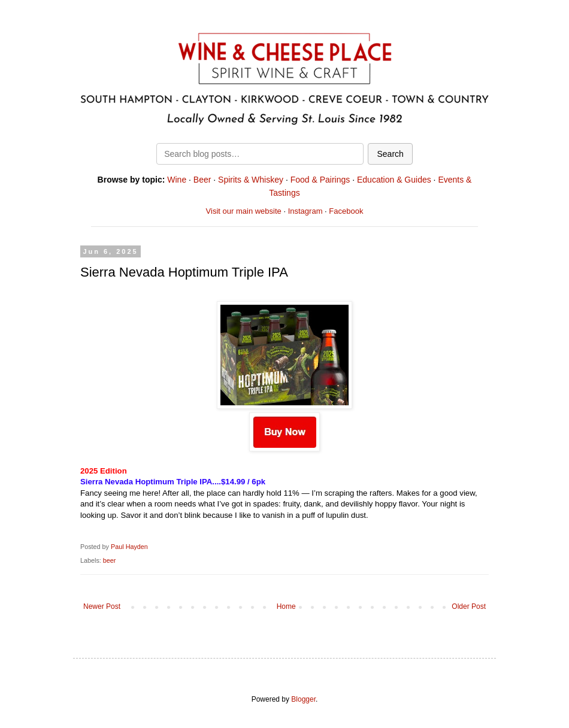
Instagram (305, 211)
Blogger (303, 699)
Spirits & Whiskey (251, 180)
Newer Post (102, 606)
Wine (177, 180)
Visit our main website (244, 211)
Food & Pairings (320, 180)
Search (390, 154)
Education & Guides (394, 180)
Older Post (469, 606)
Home (286, 606)
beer (110, 560)
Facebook (346, 211)
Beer (202, 180)
